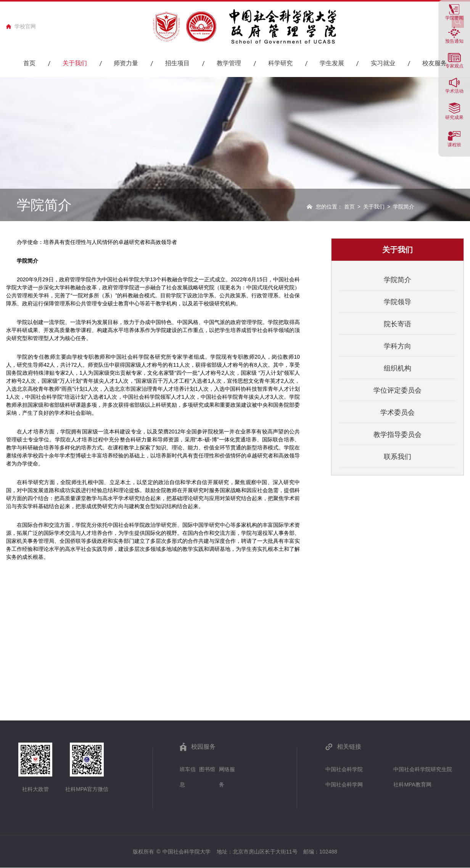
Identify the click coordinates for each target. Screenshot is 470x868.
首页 (349, 207)
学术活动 (454, 91)
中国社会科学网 (344, 785)
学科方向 (398, 346)
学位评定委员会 (398, 390)
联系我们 (398, 457)
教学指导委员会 (398, 435)
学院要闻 (454, 18)
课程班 (454, 145)
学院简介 (398, 280)
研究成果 (454, 117)
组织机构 (398, 368)
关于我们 (374, 207)
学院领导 (398, 302)
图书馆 (207, 769)
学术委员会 (398, 412)
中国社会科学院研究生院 (423, 769)
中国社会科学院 (344, 769)
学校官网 (25, 26)
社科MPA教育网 (412, 785)
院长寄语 (398, 324)
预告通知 (454, 41)
